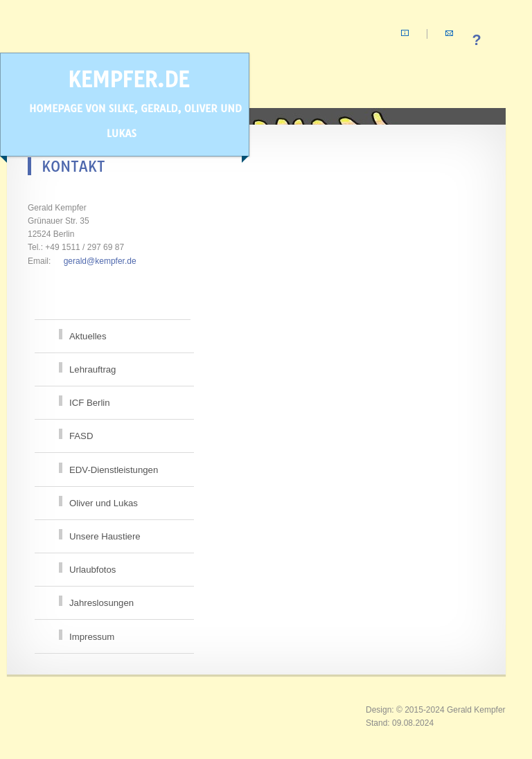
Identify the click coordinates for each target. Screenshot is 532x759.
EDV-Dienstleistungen (114, 470)
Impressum (92, 637)
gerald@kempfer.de (100, 261)
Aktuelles (88, 336)
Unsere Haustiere (105, 536)
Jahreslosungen (101, 603)
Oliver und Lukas (104, 503)
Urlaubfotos (92, 570)
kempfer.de (128, 104)
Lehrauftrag (92, 369)
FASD (81, 436)
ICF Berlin (90, 403)
